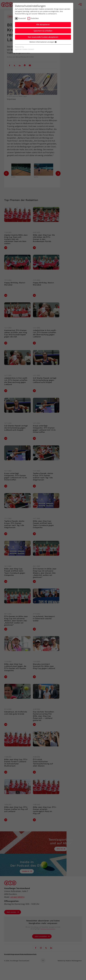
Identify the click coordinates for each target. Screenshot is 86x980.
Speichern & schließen (43, 31)
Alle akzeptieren (43, 25)
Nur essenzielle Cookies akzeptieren (43, 37)
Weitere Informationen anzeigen (43, 42)
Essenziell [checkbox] (22, 18)
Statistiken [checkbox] (35, 18)
